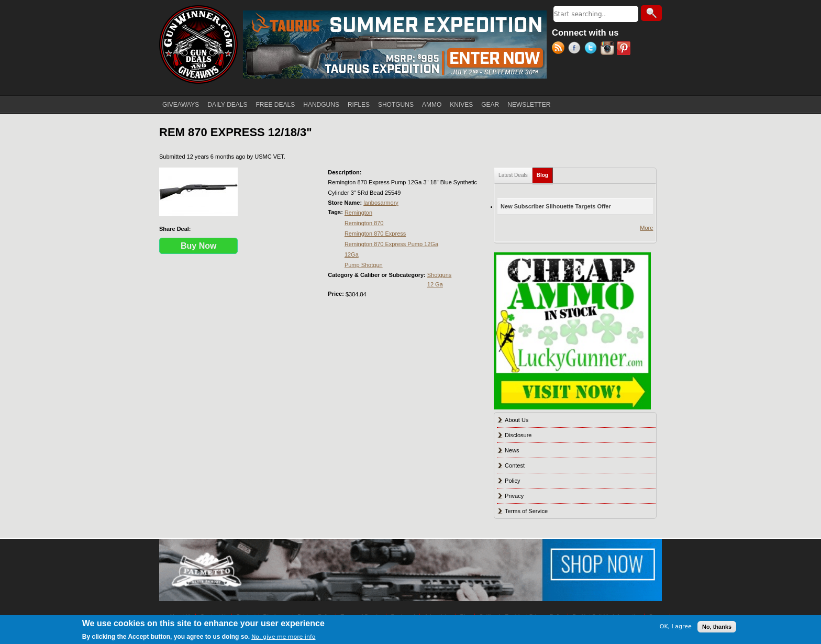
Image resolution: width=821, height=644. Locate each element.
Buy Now (198, 246)
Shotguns (439, 275)
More (646, 228)
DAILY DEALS (227, 105)
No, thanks (717, 627)
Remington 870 (364, 223)
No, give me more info (283, 637)
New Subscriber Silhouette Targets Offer (556, 206)
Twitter (592, 49)
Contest (515, 465)
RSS (560, 49)
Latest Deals (513, 175)
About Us (517, 420)
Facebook (576, 49)
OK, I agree (676, 626)
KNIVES (461, 105)
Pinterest (625, 49)
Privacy (514, 496)
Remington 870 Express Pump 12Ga (391, 244)
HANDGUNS (321, 105)
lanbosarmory (381, 203)
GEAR (490, 105)
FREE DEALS (276, 105)
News (512, 450)
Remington (358, 213)
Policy (512, 481)
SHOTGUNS (396, 105)
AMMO (432, 105)
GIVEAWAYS (181, 105)
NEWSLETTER (529, 105)
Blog (545, 173)
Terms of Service (526, 511)
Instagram (609, 49)
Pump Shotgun (364, 265)
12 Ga (435, 284)
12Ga (352, 254)
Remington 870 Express (375, 234)
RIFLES (359, 105)
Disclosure (518, 435)
